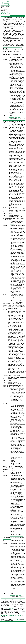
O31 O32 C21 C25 (13, 212)
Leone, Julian (6, 28)
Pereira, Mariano (11, 26)
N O (11, 592)
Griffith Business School (6, 615)
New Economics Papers (7, 3)
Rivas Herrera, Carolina (16, 32)
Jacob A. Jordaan (5, 12)
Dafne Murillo (14, 19)
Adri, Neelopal (19, 47)
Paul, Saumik (16, 51)
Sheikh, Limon (11, 47)
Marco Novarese (18, 610)
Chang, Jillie (16, 30)
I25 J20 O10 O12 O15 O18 (17, 297)
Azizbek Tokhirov (7, 41)
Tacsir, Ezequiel (13, 124)
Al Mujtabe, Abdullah (15, 46)
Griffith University (17, 615)
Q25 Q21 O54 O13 (12, 379)
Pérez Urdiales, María (9, 36)
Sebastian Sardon (21, 57)
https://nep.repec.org (10, 608)
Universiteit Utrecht (5, 13)
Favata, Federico (20, 26)
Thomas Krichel (17, 619)
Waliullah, (5, 48)
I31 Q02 (12, 460)
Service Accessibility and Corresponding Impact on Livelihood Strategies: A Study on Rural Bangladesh (14, 44)
